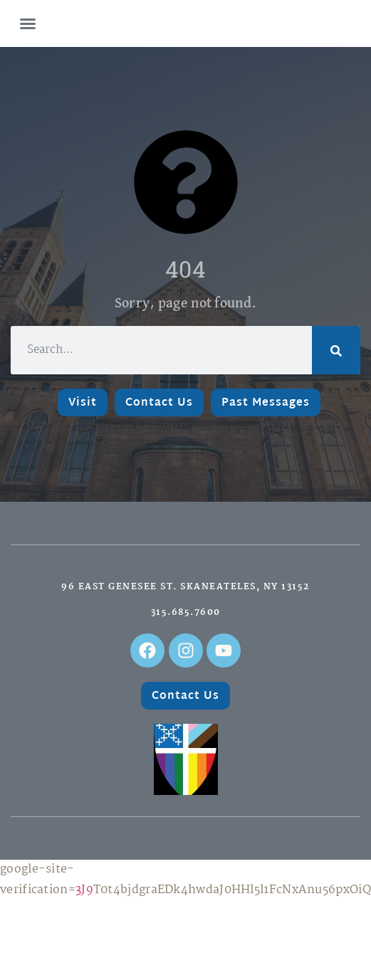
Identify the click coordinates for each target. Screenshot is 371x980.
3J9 (84, 890)
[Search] (336, 350)
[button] (28, 23)
